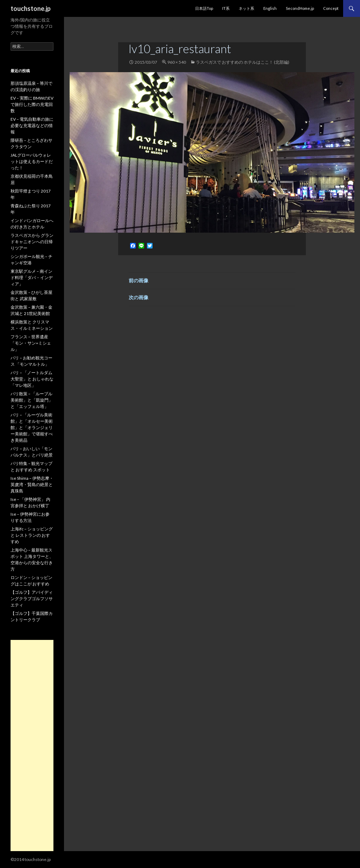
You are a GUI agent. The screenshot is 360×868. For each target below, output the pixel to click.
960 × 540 (177, 62)
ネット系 (246, 8)
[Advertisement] (32, 746)
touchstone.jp (31, 8)
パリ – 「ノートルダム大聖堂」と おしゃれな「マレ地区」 (32, 379)
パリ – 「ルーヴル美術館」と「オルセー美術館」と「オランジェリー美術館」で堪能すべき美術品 (32, 427)
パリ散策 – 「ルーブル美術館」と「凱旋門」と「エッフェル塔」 (32, 400)
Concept (331, 8)
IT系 (226, 8)
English (270, 8)
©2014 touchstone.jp (31, 859)
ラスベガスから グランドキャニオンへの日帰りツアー (32, 242)
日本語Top (204, 8)
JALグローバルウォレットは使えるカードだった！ (32, 161)
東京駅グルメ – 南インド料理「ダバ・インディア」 (32, 278)
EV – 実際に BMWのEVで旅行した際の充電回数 (32, 104)
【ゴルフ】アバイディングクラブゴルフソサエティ (32, 599)
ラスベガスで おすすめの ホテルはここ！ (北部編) (243, 62)
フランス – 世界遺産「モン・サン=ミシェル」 (31, 343)
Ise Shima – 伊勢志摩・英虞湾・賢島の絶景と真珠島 (32, 485)
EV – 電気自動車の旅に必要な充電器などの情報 (32, 125)
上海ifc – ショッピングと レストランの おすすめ (32, 535)
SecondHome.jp (300, 8)
